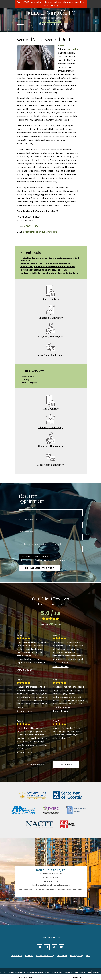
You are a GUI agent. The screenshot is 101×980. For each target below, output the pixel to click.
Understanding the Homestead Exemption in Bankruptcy (48, 266)
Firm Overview (27, 376)
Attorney (25, 379)
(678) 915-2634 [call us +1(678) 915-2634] (25, 977)
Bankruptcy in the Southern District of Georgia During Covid (49, 273)
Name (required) (26, 508)
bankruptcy (72, 49)
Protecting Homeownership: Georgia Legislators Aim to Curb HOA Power (50, 259)
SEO (88, 955)
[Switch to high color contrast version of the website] (96, 21)
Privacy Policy (41, 556)
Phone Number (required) (31, 520)
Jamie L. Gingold (28, 383)
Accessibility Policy (45, 955)
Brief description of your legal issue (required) (40, 544)
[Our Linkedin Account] (47, 947)
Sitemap (29, 955)
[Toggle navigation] (20, 22)
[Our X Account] (54, 947)
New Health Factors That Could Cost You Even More (45, 263)
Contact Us (76, 977)
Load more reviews (35, 765)
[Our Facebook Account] (40, 947)
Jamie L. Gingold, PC (51, 12)
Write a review (66, 765)
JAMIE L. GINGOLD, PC (50, 937)
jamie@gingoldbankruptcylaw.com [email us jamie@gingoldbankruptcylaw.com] (40, 232)
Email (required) (26, 532)
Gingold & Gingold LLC (89, 972)
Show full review (25, 670)
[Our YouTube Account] (61, 947)
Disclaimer (26, 556)
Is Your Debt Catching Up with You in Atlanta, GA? (44, 270)
